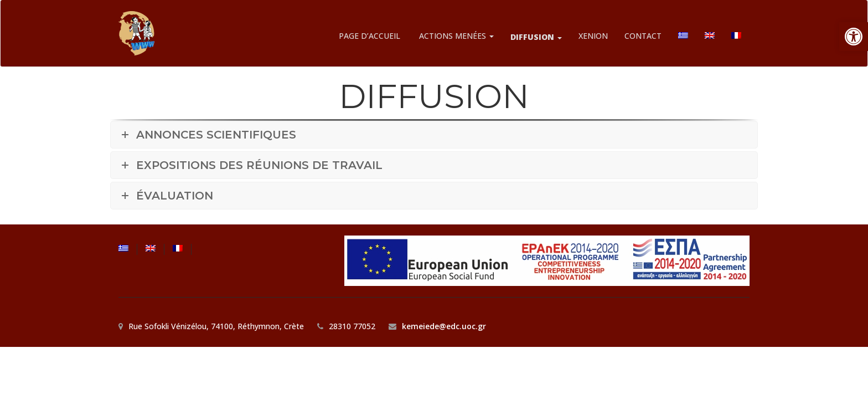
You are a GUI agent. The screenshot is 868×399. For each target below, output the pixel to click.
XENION (593, 36)
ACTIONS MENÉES (455, 36)
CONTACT (643, 36)
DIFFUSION (536, 37)
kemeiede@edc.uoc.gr (444, 326)
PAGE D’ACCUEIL (370, 36)
